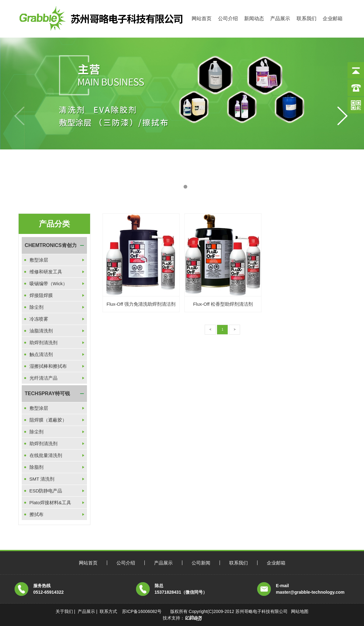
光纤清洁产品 (43, 378)
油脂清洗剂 (41, 331)
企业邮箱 (333, 18)
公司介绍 (228, 18)
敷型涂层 (39, 260)
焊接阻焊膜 (41, 295)
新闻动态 (254, 18)
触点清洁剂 (41, 354)
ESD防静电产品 (46, 491)
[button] (179, 187)
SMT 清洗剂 (42, 479)
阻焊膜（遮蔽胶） (48, 420)
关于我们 (64, 611)
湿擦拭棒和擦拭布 (48, 366)
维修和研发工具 (46, 272)
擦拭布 (36, 514)
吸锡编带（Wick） (49, 283)
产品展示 (280, 18)
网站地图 (300, 611)
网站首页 (202, 18)
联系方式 (108, 611)
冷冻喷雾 (39, 319)
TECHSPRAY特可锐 (47, 393)
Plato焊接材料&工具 (50, 503)
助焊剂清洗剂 (43, 343)
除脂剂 (36, 467)
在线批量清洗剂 (46, 455)
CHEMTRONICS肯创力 (51, 245)
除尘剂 (36, 307)
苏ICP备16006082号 (142, 611)
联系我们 (307, 18)
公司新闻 (201, 563)
